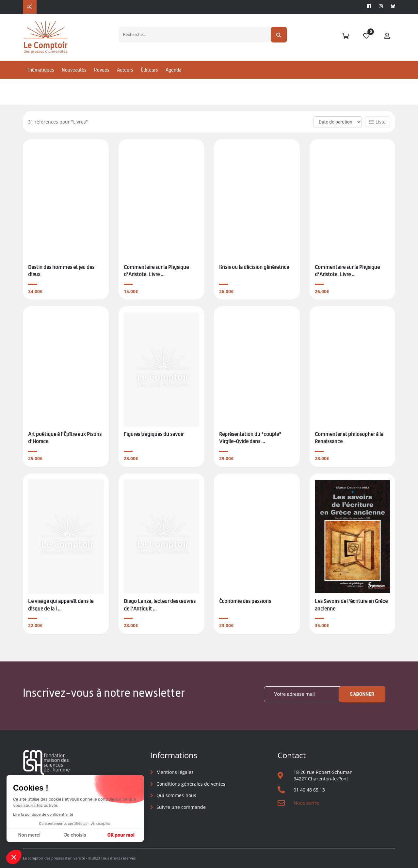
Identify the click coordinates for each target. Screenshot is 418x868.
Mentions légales (175, 772)
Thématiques (40, 70)
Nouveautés (74, 70)
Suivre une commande (181, 807)
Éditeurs (149, 70)
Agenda (173, 70)
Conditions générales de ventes (191, 784)
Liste (378, 122)
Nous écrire (306, 803)
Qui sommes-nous (176, 795)
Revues (102, 70)
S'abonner (362, 694)
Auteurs (125, 70)
